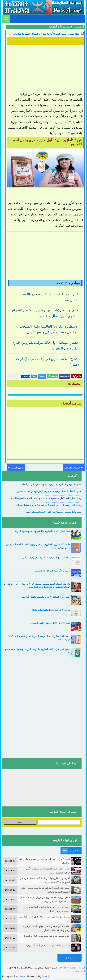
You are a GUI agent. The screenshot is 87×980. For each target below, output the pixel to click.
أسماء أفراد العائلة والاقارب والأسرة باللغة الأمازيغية (46, 597)
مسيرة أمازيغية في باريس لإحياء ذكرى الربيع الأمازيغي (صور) (53, 512)
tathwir (21, 977)
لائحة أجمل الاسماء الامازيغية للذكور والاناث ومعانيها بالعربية (42, 531)
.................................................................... (63, 488)
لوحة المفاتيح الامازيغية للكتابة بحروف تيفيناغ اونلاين (46, 558)
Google (46, 977)
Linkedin (26, 376)
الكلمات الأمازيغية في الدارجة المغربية (52, 571)
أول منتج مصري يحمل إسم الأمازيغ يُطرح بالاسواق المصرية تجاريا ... (48, 34)
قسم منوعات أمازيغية (60, 27)
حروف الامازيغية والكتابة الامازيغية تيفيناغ (51, 610)
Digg (34, 376)
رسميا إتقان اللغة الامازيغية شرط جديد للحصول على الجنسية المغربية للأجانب (46, 498)
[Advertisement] (45, 69)
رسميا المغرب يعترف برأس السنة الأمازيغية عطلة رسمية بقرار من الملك (48, 505)
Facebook (65, 376)
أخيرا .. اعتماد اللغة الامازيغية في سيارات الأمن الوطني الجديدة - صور (50, 491)
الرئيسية (79, 27)
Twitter (42, 376)
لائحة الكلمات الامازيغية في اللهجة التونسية (50, 623)
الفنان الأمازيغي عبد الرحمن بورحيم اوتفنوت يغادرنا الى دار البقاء (52, 485)
